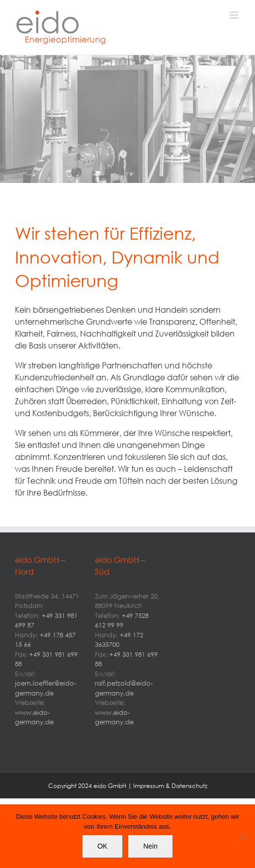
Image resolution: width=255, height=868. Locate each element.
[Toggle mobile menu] (235, 15)
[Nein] (243, 836)
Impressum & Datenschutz (170, 786)
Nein (150, 846)
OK (102, 846)
